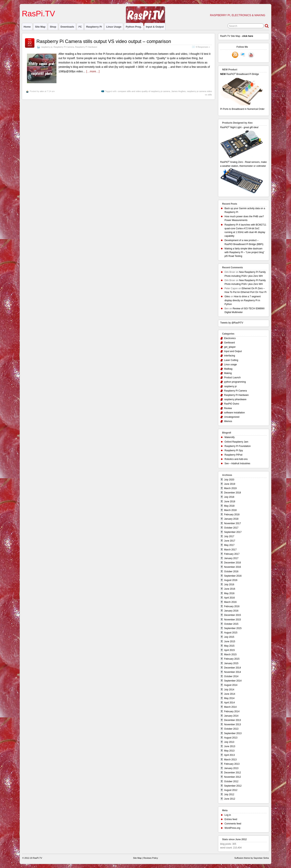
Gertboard (229, 343)
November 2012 (232, 777)
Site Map (40, 27)
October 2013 (231, 729)
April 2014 (229, 703)
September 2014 (233, 681)
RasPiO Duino (232, 404)
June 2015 (230, 641)
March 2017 (230, 550)
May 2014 (229, 698)
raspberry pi (94, 27)
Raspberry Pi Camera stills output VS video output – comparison (104, 41)
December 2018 (232, 493)
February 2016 (232, 606)
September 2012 (233, 786)
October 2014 (231, 676)
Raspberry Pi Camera (64, 47)
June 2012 (230, 799)
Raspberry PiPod (233, 455)
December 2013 (232, 720)
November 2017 (232, 523)
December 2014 (232, 668)
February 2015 (232, 659)
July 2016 (229, 585)
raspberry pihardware (235, 399)
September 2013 (233, 733)
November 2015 (232, 620)
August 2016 (231, 580)
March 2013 (230, 760)
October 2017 (231, 528)
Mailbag (228, 369)
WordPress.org (232, 828)
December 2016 (232, 563)
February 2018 (232, 515)
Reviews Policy (151, 858)
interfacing (230, 356)
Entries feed (231, 819)
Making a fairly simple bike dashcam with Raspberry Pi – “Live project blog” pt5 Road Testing (244, 252)
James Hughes (178, 91)
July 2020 (229, 480)
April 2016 (229, 598)
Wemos (228, 421)
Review (228, 408)
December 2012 (232, 773)
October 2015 (231, 624)
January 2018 (231, 519)
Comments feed (233, 824)
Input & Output (155, 27)
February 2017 (232, 554)
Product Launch (232, 378)
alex (42, 91)
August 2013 (231, 738)
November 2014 (232, 672)
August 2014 (231, 685)
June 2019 (230, 484)
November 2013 (232, 724)
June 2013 (230, 746)
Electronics (230, 338)
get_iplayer (230, 347)
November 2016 (232, 567)
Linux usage (114, 27)
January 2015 (231, 663)
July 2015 (229, 637)
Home (27, 27)
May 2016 (229, 593)
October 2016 (231, 572)
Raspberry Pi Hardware (86, 47)
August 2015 (231, 633)
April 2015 (229, 650)
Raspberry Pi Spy (234, 450)
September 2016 (233, 576)
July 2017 (229, 536)
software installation (234, 413)
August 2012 (231, 790)
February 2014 (232, 711)
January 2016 (231, 611)
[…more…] (93, 71)
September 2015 (233, 628)
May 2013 (229, 751)
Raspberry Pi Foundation (238, 446)
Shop (53, 27)
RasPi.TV (38, 14)
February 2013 (232, 764)
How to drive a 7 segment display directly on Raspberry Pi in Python (242, 300)
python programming (235, 382)
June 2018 (230, 502)
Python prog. (134, 27)
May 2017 (229, 545)
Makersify (230, 437)
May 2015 (229, 646)
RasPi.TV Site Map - (237, 36)
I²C (80, 27)
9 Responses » (203, 47)
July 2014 (229, 690)
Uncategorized (232, 417)
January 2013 (231, 768)
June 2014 (230, 694)
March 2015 (230, 654)
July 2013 (229, 742)
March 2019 (230, 488)
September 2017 (233, 532)
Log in (228, 815)
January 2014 (231, 716)
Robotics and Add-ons (236, 459)
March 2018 (230, 510)
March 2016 (230, 602)
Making (228, 373)
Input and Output (233, 351)
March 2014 (230, 707)
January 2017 (231, 558)
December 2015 (232, 615)
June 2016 (230, 589)
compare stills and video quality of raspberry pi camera (144, 91)
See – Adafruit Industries (237, 463)
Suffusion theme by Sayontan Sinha (252, 858)
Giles (227, 296)
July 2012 (229, 794)
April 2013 (229, 755)
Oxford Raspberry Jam (236, 442)
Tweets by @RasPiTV (232, 323)
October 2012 (231, 781)
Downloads (67, 27)
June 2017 (230, 541)
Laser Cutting (231, 360)
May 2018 (229, 506)
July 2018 (229, 497)
